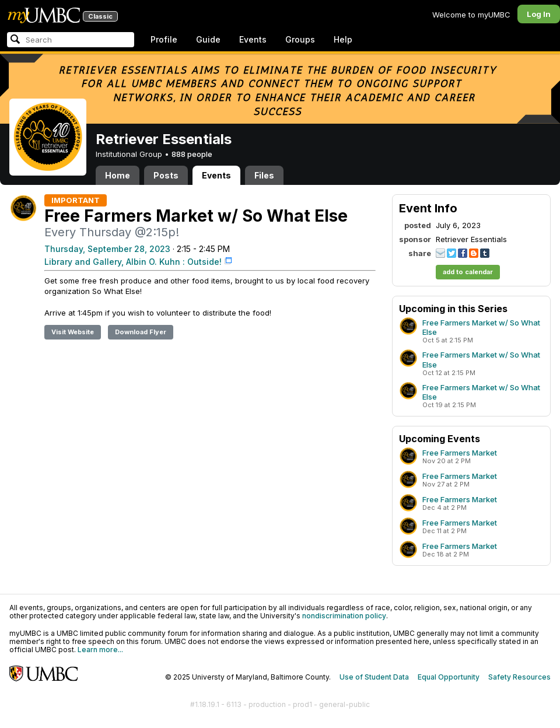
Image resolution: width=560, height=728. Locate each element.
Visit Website (73, 332)
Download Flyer (141, 332)
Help (343, 39)
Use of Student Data (374, 677)
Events (253, 39)
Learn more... (100, 650)
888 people (192, 154)
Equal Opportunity (449, 677)
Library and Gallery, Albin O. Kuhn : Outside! (133, 262)
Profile (164, 39)
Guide (208, 39)
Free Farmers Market (460, 453)
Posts (166, 175)
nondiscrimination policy (344, 616)
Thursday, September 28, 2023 (107, 249)
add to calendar (468, 272)
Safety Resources (519, 677)
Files (264, 175)
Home (118, 175)
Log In (539, 14)
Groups (300, 39)
